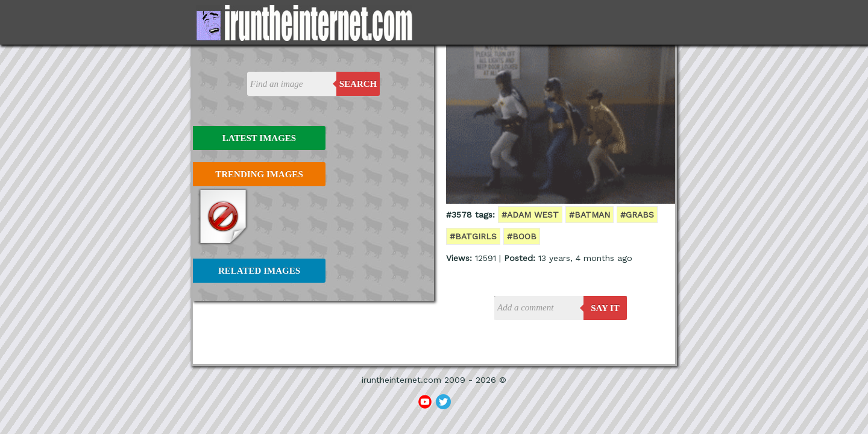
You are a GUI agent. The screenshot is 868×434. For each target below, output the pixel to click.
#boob (522, 236)
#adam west (530, 215)
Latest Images (259, 138)
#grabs (637, 215)
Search (358, 84)
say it (605, 308)
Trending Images (259, 174)
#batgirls (473, 236)
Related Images (259, 271)
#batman (590, 215)
